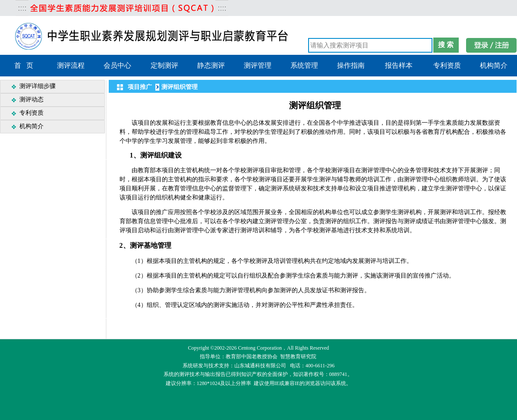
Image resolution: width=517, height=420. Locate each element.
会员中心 (117, 65)
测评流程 (71, 65)
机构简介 (494, 65)
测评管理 (258, 65)
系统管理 (304, 65)
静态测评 (211, 65)
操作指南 (351, 65)
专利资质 (447, 65)
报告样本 (399, 65)
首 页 (24, 65)
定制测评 (164, 65)
